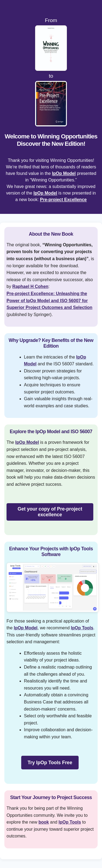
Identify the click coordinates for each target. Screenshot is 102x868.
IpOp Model (64, 173)
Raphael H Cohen (30, 286)
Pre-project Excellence (63, 200)
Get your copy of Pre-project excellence (50, 512)
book (44, 822)
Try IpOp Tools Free (50, 763)
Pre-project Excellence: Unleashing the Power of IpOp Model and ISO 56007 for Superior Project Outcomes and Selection (50, 301)
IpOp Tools (82, 628)
